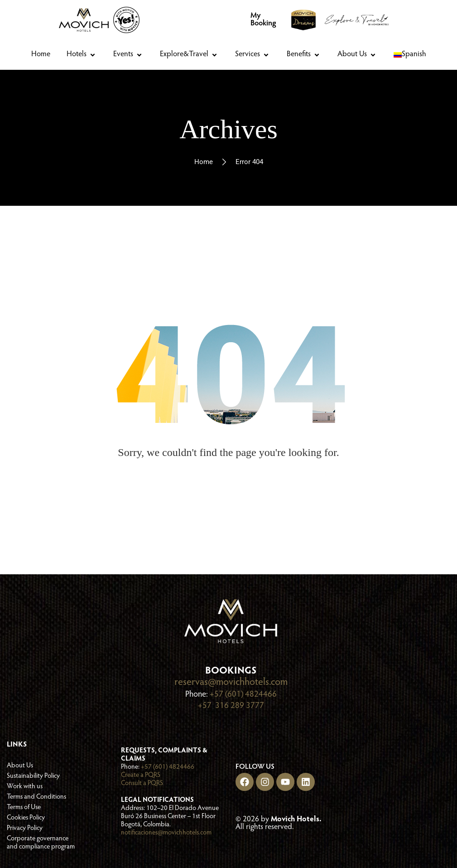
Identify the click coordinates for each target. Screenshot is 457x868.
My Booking (263, 20)
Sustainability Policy (33, 775)
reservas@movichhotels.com (231, 683)
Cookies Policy (26, 817)
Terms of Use (24, 806)
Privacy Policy (25, 827)
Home (204, 162)
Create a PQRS (141, 774)
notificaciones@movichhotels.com (166, 832)
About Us (20, 764)
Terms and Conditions (36, 796)
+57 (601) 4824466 (243, 694)
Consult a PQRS (142, 783)
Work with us (25, 785)
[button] (82, 55)
